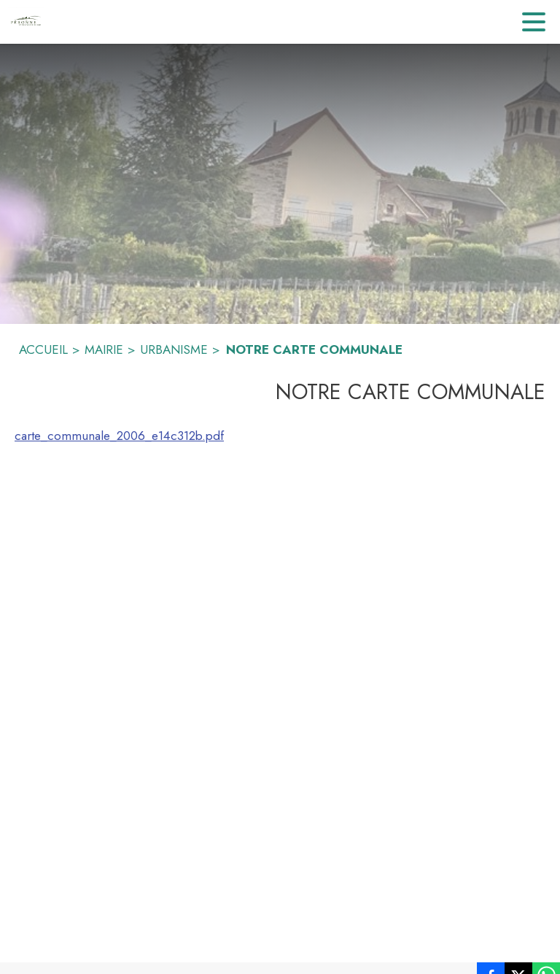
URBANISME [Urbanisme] (174, 349)
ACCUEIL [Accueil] (43, 349)
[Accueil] (26, 22)
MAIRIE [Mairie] (104, 349)
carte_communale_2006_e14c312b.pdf (119, 436)
